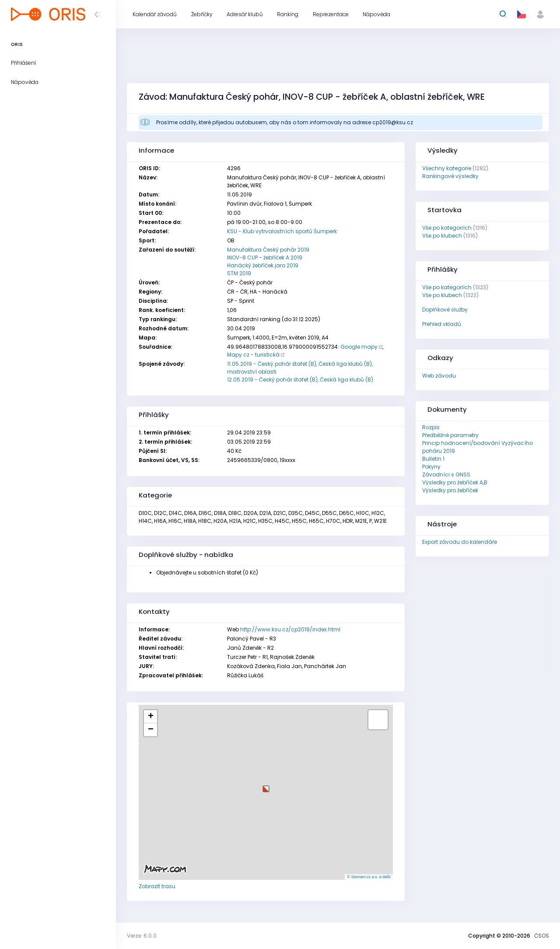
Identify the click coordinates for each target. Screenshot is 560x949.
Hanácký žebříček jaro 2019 (263, 265)
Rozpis (431, 427)
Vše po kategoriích (447, 228)
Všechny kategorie (447, 168)
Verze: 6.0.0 (142, 936)
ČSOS (542, 936)
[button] (266, 786)
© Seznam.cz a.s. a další (369, 877)
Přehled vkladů (442, 324)
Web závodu (439, 376)
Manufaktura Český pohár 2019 (268, 250)
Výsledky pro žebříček (450, 490)
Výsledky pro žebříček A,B (455, 482)
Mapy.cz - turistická (253, 355)
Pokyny (431, 467)
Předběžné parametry (450, 435)
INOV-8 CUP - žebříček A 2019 (265, 257)
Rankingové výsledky (450, 176)
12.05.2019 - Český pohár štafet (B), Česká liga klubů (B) (300, 380)
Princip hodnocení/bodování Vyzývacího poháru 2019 (478, 447)
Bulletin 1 (433, 459)
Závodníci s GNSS (446, 474)
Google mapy (359, 347)
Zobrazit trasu (157, 886)
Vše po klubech (442, 236)
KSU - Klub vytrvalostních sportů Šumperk (282, 231)
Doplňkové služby (445, 310)
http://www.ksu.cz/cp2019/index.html (290, 629)
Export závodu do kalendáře (460, 542)
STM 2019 (239, 273)
